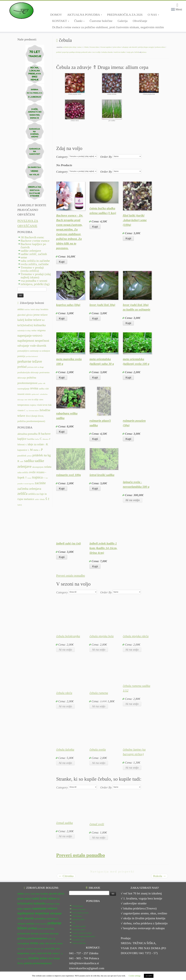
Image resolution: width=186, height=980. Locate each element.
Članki (79, 21)
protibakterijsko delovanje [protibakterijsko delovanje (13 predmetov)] (28, 372)
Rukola (160, 876)
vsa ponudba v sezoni (34, 281)
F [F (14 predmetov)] (50, 439)
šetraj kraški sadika (102, 475)
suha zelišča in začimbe (35, 261)
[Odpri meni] (173, 10)
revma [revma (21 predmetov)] (34, 388)
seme (24, 257)
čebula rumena (99, 693)
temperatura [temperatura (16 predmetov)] (23, 405)
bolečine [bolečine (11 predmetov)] (27, 310)
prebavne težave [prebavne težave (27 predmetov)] (30, 361)
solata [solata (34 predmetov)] (48, 467)
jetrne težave (117, 47)
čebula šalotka (65, 750)
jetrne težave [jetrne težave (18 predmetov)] (41, 315)
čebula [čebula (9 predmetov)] (42, 499)
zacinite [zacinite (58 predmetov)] (40, 483)
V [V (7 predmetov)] (44, 478)
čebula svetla (98, 750)
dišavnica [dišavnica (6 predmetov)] (46, 439)
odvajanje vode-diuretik (130, 47)
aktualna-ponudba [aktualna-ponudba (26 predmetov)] (27, 434)
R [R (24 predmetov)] (18, 461)
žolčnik (137, 52)
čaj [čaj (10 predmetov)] (27, 411)
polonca (144, 52)
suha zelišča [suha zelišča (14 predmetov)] (23, 472)
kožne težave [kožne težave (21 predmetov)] (33, 320)
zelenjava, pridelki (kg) (35, 284)
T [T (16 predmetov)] (26, 478)
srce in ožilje (97, 52)
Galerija (123, 21)
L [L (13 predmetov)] (29, 450)
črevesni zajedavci (106, 47)
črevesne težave (95, 47)
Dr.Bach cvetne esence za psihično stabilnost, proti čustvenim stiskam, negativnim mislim (108, 27)
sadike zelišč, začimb (34, 254)
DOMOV (56, 15)
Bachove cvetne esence (35, 241)
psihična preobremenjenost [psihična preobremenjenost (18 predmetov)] (32, 938)
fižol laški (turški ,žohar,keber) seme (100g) (135, 220)
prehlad (59, 52)
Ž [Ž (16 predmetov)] (49, 499)
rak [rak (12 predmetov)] (44, 383)
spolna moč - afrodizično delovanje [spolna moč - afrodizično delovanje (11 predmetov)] (29, 949)
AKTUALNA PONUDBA (85, 15)
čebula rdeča (64, 693)
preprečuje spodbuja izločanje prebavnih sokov (77, 52)
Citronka (66, 876)
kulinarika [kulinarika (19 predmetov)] (40, 325)
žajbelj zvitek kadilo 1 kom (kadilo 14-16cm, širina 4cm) (103, 548)
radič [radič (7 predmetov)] (22, 462)
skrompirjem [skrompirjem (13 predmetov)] (38, 467)
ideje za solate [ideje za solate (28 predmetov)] (36, 444)
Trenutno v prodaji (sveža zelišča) (32, 269)
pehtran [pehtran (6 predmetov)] (29, 456)
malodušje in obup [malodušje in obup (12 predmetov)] (24, 331)
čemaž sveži (97, 824)
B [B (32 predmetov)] (39, 434)
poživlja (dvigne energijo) (146, 47)
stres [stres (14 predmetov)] (41, 400)
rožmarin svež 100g (69, 475)
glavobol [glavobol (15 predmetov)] (22, 315)
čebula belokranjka (68, 636)
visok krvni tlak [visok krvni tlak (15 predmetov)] (44, 405)
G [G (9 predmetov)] (26, 445)
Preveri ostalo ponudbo (71, 575)
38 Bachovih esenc (32, 237)
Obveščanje (140, 21)
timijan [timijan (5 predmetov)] (29, 478)
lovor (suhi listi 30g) (102, 305)
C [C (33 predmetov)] (41, 439)
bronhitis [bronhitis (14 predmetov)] (44, 309)
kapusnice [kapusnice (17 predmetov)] (22, 450)
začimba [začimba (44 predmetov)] (23, 489)
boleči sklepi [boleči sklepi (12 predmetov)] (35, 310)
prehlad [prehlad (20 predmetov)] (22, 367)
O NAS (153, 15)
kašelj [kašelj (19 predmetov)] (21, 320)
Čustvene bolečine (101, 21)
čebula (87, 47)
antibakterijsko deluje (70, 47)
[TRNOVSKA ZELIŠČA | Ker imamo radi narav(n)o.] (21, 11)
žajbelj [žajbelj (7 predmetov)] (20, 505)
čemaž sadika (65, 823)
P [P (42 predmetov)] (42, 450)
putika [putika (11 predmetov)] (40, 383)
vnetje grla (130, 52)
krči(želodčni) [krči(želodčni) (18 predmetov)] (25, 325)
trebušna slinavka (107, 52)
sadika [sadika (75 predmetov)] (29, 461)
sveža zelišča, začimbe (35, 264)
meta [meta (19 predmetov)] (36, 450)
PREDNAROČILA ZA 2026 (125, 15)
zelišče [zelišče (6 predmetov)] (37, 499)
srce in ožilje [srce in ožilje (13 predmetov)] (33, 400)
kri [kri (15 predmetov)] (43, 320)
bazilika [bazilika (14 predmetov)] (31, 439)
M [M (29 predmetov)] (31, 450)
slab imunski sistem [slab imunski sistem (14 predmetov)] (54, 944)
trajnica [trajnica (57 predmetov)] (37, 477)
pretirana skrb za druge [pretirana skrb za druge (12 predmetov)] (35, 367)
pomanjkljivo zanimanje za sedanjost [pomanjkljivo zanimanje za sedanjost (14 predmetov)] (34, 351)
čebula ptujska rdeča (136, 636)
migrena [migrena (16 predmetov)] (41, 330)
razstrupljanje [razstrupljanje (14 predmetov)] (23, 389)
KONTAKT (61, 21)
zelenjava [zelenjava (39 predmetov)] (35, 489)
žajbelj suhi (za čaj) (69, 543)
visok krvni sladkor (120, 52)
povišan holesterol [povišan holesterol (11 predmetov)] (32, 356)
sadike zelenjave (31, 251)
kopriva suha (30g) (68, 305)
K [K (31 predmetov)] (47, 444)
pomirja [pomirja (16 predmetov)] (21, 356)
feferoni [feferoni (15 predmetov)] (21, 445)
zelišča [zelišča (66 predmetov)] (22, 494)
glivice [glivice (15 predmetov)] (30, 315)
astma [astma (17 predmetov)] (21, 309)
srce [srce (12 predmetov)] (26, 400)
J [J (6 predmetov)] (45, 445)
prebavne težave (160, 47)
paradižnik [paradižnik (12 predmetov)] (22, 456)
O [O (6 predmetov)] (40, 450)
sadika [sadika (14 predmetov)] (42, 389)
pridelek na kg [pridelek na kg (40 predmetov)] (42, 455)
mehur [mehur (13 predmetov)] (34, 330)
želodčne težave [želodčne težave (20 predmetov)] (38, 958)
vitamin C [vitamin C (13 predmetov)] (21, 410)
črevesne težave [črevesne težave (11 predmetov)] (34, 411)
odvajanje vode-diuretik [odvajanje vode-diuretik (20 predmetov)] (32, 346)
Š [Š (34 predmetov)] (46, 499)
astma (80, 47)
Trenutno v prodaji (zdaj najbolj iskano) (36, 276)
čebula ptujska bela (102, 636)
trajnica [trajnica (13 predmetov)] (33, 405)
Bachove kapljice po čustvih (33, 246)
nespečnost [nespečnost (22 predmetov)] (42, 341)
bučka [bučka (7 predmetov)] (37, 439)
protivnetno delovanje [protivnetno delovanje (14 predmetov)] (49, 934)
